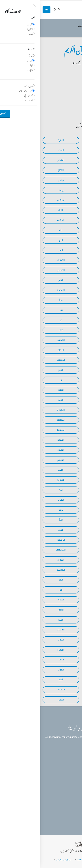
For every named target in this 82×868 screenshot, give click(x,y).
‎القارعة (62, 640)
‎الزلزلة (61, 630)
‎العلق (20, 610)
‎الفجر (61, 580)
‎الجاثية (62, 360)
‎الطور (21, 390)
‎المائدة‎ (61, 160)
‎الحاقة (61, 480)
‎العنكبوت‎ (62, 280)
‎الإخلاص (21, 690)
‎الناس (21, 700)
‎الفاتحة (61, 140)
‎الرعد (62, 200)
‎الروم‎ (21, 280)
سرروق (72, 26)
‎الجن (21, 490)
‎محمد (62, 370)
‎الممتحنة (21, 430)
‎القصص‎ (20, 270)
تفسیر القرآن (70, 768)
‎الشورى (21, 340)
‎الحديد (61, 420)
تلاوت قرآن (59, 26)
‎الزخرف (61, 350)
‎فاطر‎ (61, 310)
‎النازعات (62, 530)
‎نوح (62, 490)
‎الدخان (20, 350)
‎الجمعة (20, 440)
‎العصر (61, 650)
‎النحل (21, 210)
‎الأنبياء (61, 240)
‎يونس (21, 180)
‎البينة (20, 620)
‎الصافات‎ (61, 320)
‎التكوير (61, 540)
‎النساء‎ (21, 150)
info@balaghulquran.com (61, 801)
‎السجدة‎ (21, 290)
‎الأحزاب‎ (62, 300)
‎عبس (20, 530)
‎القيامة (61, 510)
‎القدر (62, 620)
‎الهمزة (20, 650)
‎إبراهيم (20, 200)
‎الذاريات (61, 390)
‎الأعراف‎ (61, 170)
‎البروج (61, 560)
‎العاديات (21, 630)
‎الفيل (61, 660)
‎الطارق (21, 560)
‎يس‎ (20, 310)
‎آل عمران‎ (61, 150)
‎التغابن (21, 450)
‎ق (20, 380)
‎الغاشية (21, 570)
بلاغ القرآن (70, 762)
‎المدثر (20, 500)
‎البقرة (20, 140)
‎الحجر (62, 210)
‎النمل (62, 270)
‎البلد (20, 580)
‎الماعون (62, 670)
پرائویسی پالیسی (23, 860)
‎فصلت (62, 340)
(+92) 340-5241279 (65, 794)
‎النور (20, 250)
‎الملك (62, 470)
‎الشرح (20, 600)
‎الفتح (20, 370)
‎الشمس (61, 590)
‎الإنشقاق (21, 550)
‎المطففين (62, 550)
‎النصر (21, 680)
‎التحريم (20, 460)
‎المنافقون (62, 450)
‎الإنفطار (21, 540)
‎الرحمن (62, 410)
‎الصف (61, 440)
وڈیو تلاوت (43, 26)
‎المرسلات (62, 520)
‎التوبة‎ (61, 180)
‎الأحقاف (20, 360)
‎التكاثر (20, 640)
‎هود (61, 190)
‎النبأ (21, 520)
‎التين (62, 610)
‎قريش (20, 660)
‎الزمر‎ (62, 330)
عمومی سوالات (61, 860)
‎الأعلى (61, 570)
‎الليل (21, 590)
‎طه (21, 230)
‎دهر (21, 510)
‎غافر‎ (20, 330)
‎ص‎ (20, 320)
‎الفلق (62, 700)
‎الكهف (20, 220)
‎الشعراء (20, 260)
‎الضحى (61, 600)
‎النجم (61, 400)
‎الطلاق (62, 460)
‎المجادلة (21, 420)
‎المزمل (62, 500)
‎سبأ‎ (20, 300)
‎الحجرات (62, 380)
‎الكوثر (20, 670)
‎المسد (62, 690)
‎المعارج (21, 480)
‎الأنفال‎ (21, 170)
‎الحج (20, 240)
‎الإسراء (62, 220)
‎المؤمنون (61, 250)
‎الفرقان (62, 260)
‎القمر (20, 400)
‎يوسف (21, 190)
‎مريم (61, 230)
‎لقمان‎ (62, 290)
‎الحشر (61, 430)
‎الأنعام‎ (20, 160)
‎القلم (20, 470)
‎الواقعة (21, 410)
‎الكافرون (61, 680)
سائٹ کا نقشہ (43, 860)
